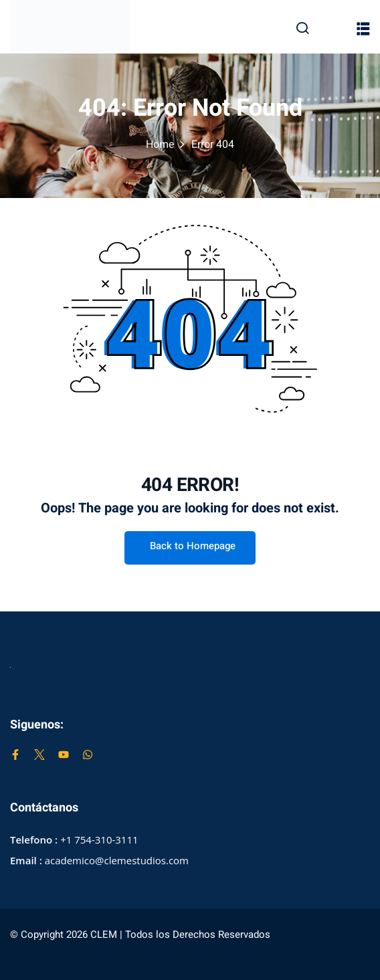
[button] (363, 29)
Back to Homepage (190, 546)
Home (160, 144)
